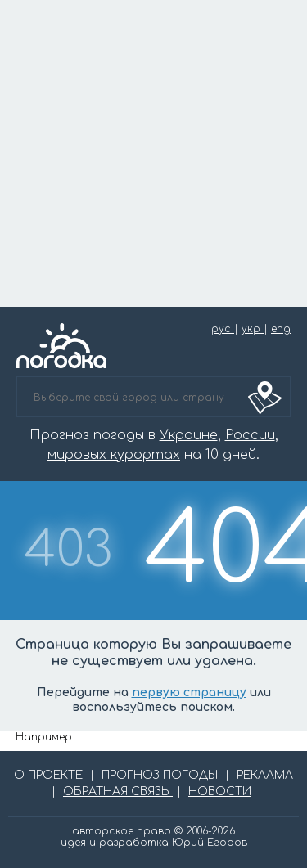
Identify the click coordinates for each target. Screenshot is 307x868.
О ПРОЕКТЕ (50, 775)
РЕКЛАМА (265, 775)
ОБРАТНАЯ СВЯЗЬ (118, 792)
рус (223, 329)
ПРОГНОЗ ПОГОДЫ (160, 775)
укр (253, 329)
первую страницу (189, 693)
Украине (189, 435)
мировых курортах (114, 455)
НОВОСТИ (220, 792)
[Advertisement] (153, 153)
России (250, 435)
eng (281, 329)
